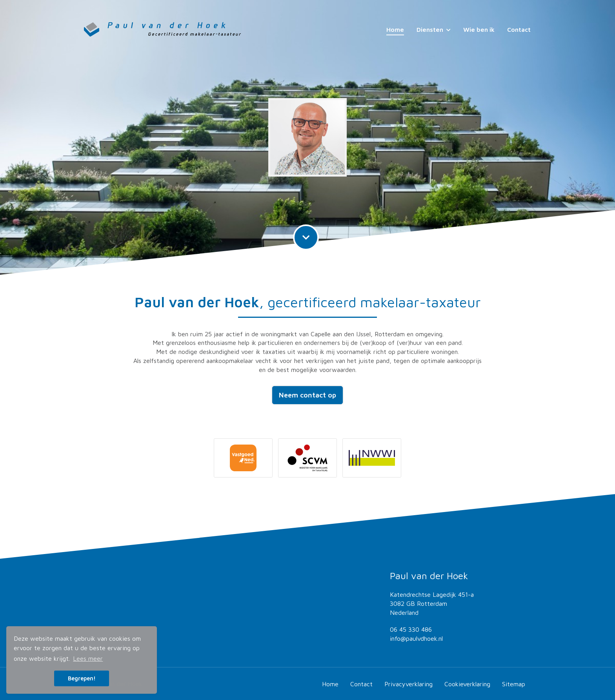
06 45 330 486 (411, 629)
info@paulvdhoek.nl (416, 638)
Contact (519, 29)
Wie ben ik (479, 29)
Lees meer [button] (88, 658)
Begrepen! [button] (82, 678)
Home (395, 29)
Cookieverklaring (467, 684)
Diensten (434, 29)
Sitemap (514, 684)
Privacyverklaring (408, 684)
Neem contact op (307, 395)
